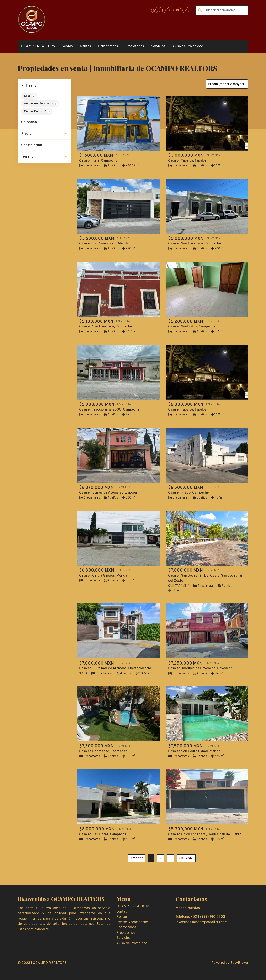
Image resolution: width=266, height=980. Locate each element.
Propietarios (135, 46)
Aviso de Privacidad (188, 46)
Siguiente (186, 858)
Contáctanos (108, 46)
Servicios (158, 46)
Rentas (85, 46)
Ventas (67, 46)
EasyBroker (239, 963)
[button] (44, 122)
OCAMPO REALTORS (38, 46)
